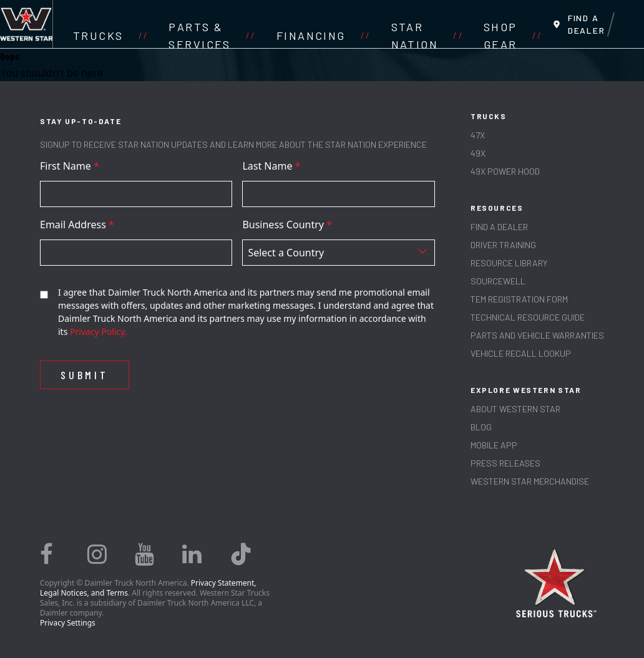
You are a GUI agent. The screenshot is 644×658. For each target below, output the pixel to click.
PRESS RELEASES (505, 463)
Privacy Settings (68, 623)
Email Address (77, 225)
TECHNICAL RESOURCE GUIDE (528, 317)
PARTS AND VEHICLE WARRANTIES (537, 335)
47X (478, 135)
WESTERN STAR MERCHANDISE (530, 481)
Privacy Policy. (99, 331)
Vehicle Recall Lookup (521, 353)
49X (478, 153)
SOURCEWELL (498, 281)
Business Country (287, 225)
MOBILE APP (494, 445)
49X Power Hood (505, 171)
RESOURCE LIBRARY (509, 263)
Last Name (271, 166)
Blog (481, 427)
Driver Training (503, 245)
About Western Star (515, 409)
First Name (70, 166)
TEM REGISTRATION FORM (519, 299)
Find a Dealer (499, 227)
